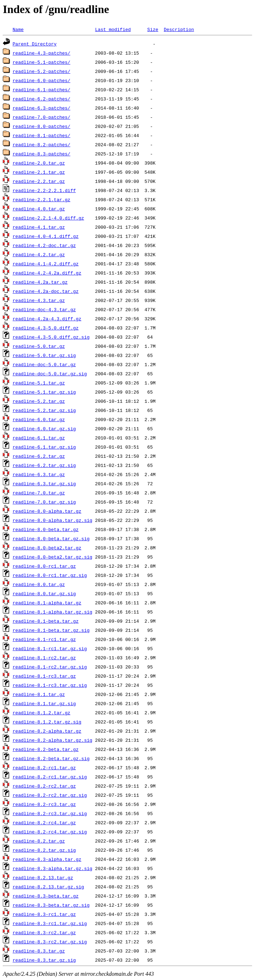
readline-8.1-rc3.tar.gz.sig (50, 685)
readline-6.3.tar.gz (39, 474)
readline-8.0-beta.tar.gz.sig (51, 538)
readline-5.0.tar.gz (39, 346)
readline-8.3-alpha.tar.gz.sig (52, 868)
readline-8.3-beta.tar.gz (46, 896)
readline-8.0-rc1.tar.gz (44, 566)
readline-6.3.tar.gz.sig (44, 483)
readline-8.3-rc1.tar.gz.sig (50, 923)
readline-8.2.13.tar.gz (43, 877)
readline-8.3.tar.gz (39, 951)
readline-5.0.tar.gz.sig (44, 355)
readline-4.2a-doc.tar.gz (46, 291)
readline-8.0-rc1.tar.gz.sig (50, 575)
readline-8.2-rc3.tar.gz (44, 804)
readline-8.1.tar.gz (39, 694)
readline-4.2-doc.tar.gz (44, 245)
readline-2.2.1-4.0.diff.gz (48, 218)
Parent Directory (35, 44)
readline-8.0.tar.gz (39, 584)
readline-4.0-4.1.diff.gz (46, 236)
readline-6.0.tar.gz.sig (44, 429)
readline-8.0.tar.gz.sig (44, 593)
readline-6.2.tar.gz (39, 456)
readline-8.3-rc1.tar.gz (44, 914)
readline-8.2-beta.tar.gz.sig (51, 758)
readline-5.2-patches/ (42, 71)
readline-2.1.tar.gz (39, 172)
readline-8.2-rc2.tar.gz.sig (50, 795)
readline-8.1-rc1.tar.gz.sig (50, 648)
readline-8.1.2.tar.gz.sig (47, 722)
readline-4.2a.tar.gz (40, 282)
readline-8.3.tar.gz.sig (44, 960)
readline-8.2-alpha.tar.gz (47, 731)
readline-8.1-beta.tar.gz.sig (51, 630)
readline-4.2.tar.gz (39, 254)
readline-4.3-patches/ (42, 53)
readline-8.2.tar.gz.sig (44, 850)
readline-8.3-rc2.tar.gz (44, 932)
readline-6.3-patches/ (42, 108)
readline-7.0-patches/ (42, 117)
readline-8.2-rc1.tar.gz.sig (50, 777)
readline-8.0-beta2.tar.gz (47, 548)
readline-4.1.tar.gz (39, 227)
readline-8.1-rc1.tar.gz (44, 639)
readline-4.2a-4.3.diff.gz (47, 319)
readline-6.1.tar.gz (39, 438)
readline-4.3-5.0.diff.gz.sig (51, 337)
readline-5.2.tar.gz (39, 401)
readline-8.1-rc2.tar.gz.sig (50, 667)
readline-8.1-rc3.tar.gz (44, 676)
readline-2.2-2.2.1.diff (44, 190)
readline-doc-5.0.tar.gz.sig (50, 374)
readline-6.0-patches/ (42, 80)
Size (153, 29)
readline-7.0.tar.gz (39, 493)
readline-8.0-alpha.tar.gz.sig (52, 520)
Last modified (113, 29)
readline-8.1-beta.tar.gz (46, 621)
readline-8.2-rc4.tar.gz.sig (50, 832)
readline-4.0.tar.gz (39, 209)
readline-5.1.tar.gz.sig (44, 392)
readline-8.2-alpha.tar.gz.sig (52, 740)
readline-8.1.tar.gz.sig (44, 703)
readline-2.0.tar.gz (39, 163)
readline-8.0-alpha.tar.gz (47, 511)
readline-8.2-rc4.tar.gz (44, 822)
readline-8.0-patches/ (42, 126)
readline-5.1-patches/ (42, 62)
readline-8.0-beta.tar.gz (46, 529)
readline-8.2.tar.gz (39, 841)
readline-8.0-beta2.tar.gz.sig (52, 557)
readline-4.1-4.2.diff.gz (46, 264)
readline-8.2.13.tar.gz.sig (48, 887)
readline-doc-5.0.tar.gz (44, 364)
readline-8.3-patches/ (42, 154)
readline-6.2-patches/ (42, 99)
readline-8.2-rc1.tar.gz (44, 768)
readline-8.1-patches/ (42, 135)
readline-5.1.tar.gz (39, 383)
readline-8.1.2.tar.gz (42, 713)
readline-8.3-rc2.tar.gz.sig (50, 942)
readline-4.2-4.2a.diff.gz (47, 273)
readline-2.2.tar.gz (39, 181)
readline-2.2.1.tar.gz (42, 199)
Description (179, 29)
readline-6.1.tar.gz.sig (44, 447)
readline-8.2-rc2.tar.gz (44, 786)
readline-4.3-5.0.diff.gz (46, 328)
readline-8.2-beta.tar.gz (46, 749)
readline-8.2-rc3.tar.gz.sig (50, 813)
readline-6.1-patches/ (42, 90)
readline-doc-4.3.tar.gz (44, 309)
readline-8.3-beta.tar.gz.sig (51, 905)
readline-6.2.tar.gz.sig (44, 465)
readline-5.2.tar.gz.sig (44, 410)
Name (18, 29)
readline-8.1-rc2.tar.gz (44, 658)
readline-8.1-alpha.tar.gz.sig (52, 612)
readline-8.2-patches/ (42, 144)
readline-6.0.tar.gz (39, 419)
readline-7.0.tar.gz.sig (44, 502)
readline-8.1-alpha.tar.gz (47, 603)
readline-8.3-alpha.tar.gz (47, 859)
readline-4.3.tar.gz (39, 300)
